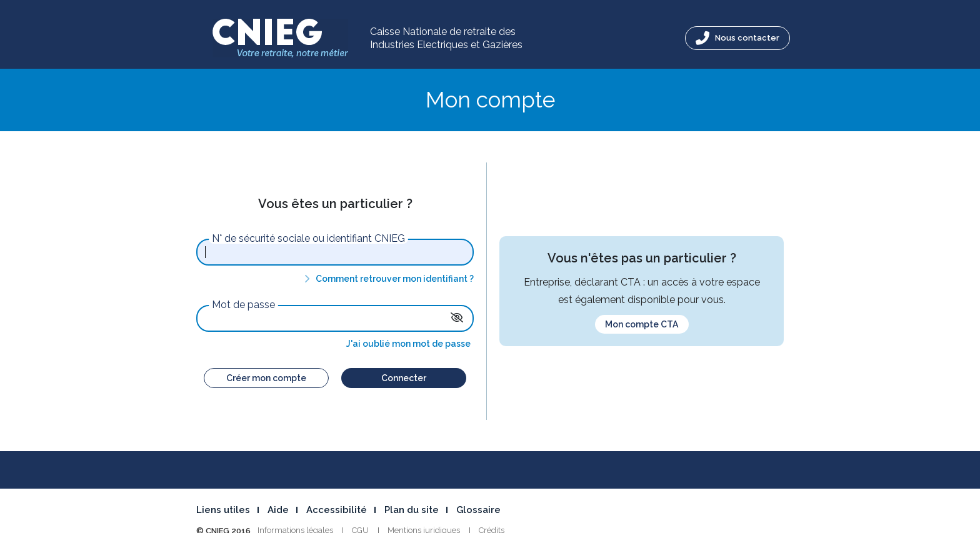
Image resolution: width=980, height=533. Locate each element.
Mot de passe (243, 305)
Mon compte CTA (642, 324)
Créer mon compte (266, 378)
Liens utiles (223, 510)
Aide (278, 510)
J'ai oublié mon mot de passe (408, 344)
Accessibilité (337, 510)
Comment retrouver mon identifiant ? (387, 279)
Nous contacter (737, 38)
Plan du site (412, 510)
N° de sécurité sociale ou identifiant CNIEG (308, 239)
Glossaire (478, 510)
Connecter (404, 378)
